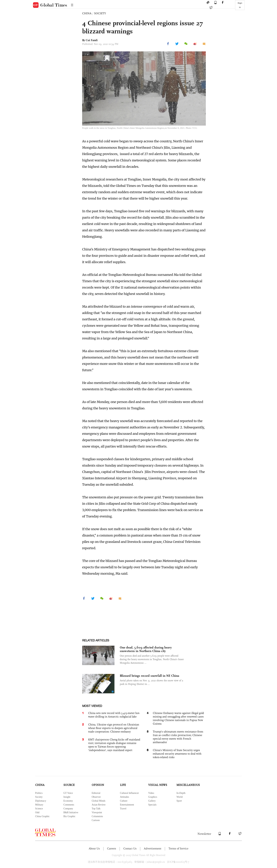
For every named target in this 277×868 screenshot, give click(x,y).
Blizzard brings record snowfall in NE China (149, 676)
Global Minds (98, 801)
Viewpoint (97, 812)
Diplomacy (41, 801)
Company (68, 809)
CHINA (87, 13)
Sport (179, 801)
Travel (123, 809)
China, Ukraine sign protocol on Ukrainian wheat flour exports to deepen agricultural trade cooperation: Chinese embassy (114, 728)
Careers (112, 848)
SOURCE (69, 785)
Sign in (240, 5)
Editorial (96, 793)
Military (39, 805)
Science (39, 809)
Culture (124, 801)
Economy (68, 801)
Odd (37, 812)
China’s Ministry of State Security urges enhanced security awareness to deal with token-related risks (177, 754)
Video (151, 793)
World (180, 797)
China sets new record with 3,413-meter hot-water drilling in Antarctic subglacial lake (114, 715)
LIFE (123, 785)
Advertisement (153, 848)
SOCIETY (100, 13)
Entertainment (127, 805)
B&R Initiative (71, 812)
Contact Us (130, 848)
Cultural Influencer (129, 793)
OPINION (98, 785)
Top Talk (96, 809)
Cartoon (96, 820)
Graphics (153, 797)
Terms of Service (178, 848)
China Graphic (42, 816)
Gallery (152, 801)
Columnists (97, 816)
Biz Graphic (69, 816)
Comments (69, 805)
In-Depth (181, 793)
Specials (152, 805)
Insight (67, 797)
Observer (96, 797)
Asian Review (99, 805)
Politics (39, 793)
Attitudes (124, 797)
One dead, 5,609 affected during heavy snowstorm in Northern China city (146, 649)
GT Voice (68, 793)
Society (39, 797)
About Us (94, 848)
